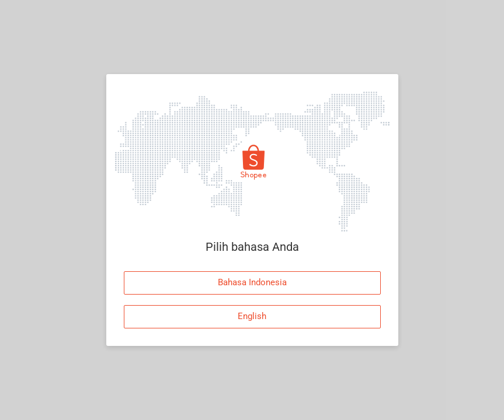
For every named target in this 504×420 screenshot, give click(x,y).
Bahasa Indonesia (252, 282)
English (252, 316)
